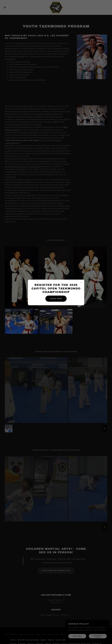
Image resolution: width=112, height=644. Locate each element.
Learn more (56, 299)
